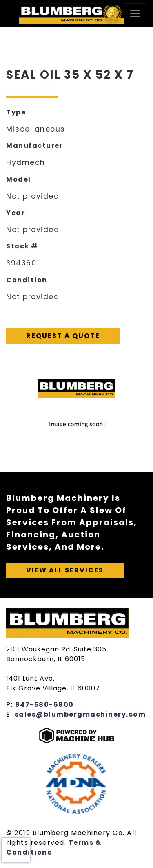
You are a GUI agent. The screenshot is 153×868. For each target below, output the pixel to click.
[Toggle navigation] (135, 14)
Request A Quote (63, 336)
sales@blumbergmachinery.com (80, 714)
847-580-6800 (44, 705)
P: (11, 705)
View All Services (65, 570)
